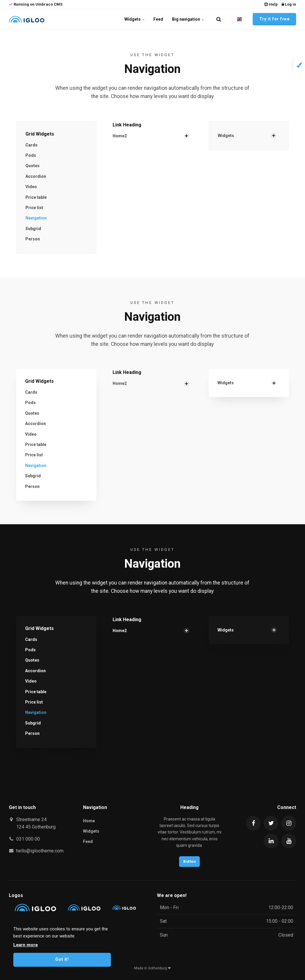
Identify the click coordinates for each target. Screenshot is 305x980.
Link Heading (127, 125)
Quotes (33, 166)
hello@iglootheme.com (40, 851)
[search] (219, 19)
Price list (34, 208)
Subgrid (33, 229)
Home (89, 821)
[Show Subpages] (186, 136)
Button (189, 861)
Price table (36, 197)
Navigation (36, 218)
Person (33, 239)
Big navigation (188, 19)
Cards (31, 145)
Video (31, 187)
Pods (31, 155)
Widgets (134, 19)
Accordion (36, 176)
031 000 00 (28, 839)
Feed (158, 19)
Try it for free (275, 19)
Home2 (120, 136)
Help (271, 4)
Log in (289, 4)
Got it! (62, 959)
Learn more (26, 945)
